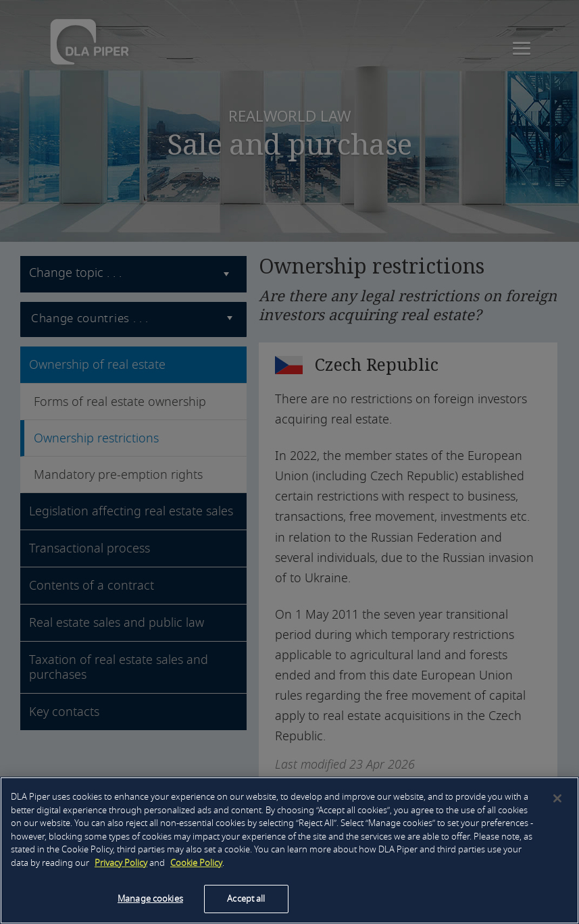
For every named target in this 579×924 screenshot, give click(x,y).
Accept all (246, 899)
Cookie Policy (196, 863)
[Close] (557, 798)
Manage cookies (150, 899)
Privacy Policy (121, 863)
